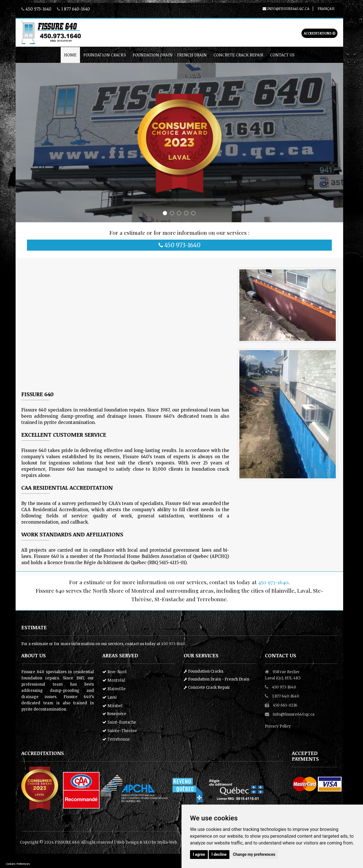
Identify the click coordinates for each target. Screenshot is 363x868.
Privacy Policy (278, 726)
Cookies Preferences (18, 864)
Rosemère (114, 714)
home (70, 55)
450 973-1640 (38, 9)
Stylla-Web (167, 842)
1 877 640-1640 (76, 9)
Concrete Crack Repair (238, 55)
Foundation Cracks (105, 55)
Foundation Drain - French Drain (170, 55)
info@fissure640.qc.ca (286, 8)
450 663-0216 (285, 705)
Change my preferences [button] (254, 854)
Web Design (128, 842)
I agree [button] (199, 854)
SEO (147, 842)
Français (326, 8)
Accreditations (319, 33)
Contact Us (282, 55)
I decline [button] (219, 854)
